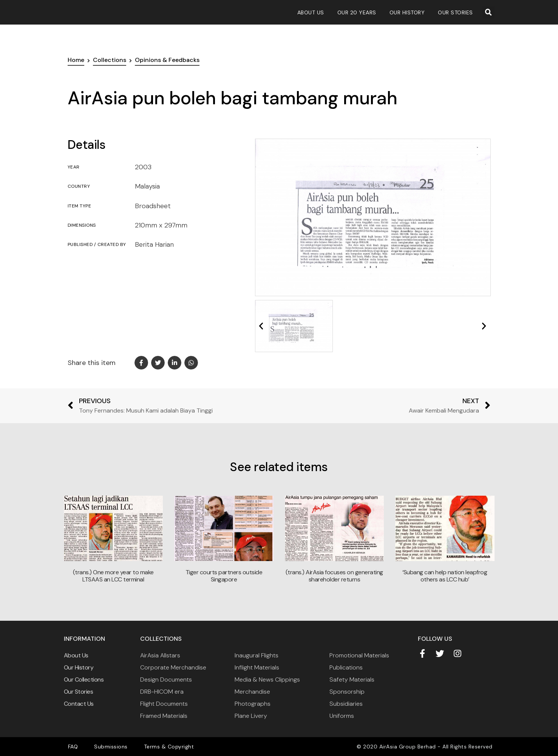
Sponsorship (347, 692)
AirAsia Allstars (160, 655)
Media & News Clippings (267, 679)
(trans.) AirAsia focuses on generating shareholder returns (334, 576)
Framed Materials (164, 716)
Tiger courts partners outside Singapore (224, 576)
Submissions (104, 747)
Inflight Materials (257, 667)
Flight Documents (164, 704)
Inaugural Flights (257, 655)
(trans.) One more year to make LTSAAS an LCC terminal (113, 576)
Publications (346, 667)
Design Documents (166, 679)
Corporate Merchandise (173, 667)
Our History (407, 12)
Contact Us (79, 704)
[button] (488, 12)
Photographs (253, 704)
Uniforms (342, 716)
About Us (311, 12)
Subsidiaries (346, 704)
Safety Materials (352, 679)
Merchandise (252, 692)
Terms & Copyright (157, 747)
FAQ (71, 747)
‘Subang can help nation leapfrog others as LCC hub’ (445, 576)
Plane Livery (251, 716)
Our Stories (455, 12)
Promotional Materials (359, 655)
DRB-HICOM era (162, 692)
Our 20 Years (357, 12)
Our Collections (84, 679)
